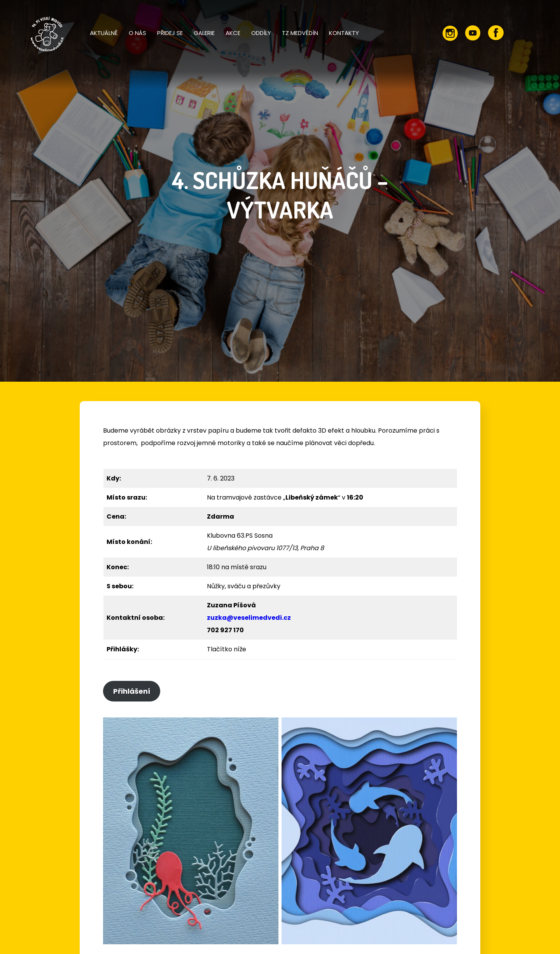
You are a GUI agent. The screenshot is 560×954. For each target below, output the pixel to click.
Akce (233, 33)
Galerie (204, 33)
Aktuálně (104, 33)
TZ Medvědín (300, 33)
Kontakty (344, 33)
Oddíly (261, 33)
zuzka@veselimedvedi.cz (249, 618)
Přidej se (170, 33)
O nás (137, 33)
